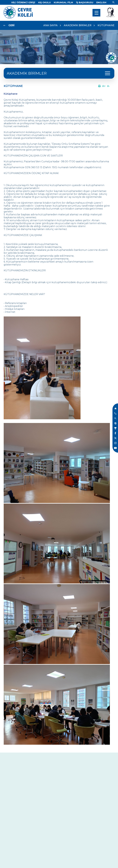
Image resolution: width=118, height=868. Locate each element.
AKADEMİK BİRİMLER (78, 25)
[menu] (96, 13)
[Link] (23, 2)
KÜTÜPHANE (106, 25)
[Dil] (101, 2)
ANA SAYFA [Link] (50, 25)
